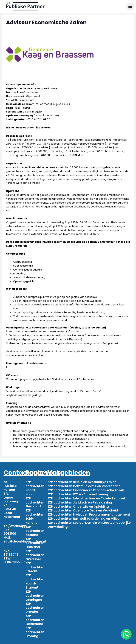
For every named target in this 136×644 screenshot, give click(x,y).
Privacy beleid (114, 640)
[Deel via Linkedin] (82, 155)
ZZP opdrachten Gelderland (35, 614)
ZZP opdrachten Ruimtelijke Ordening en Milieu (83, 517)
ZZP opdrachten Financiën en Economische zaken (86, 490)
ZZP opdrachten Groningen (35, 590)
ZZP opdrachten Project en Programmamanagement (89, 513)
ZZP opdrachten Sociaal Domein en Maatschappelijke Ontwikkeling (89, 523)
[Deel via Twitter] (79, 155)
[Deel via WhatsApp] (73, 155)
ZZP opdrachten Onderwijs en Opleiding (78, 505)
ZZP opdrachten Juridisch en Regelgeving (80, 501)
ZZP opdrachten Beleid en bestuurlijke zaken (82, 482)
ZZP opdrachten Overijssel (35, 552)
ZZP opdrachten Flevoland (35, 501)
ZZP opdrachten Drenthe (35, 602)
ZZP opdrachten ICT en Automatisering (78, 494)
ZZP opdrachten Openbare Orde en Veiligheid (83, 509)
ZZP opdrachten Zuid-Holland (35, 515)
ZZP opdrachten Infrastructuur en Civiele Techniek (87, 497)
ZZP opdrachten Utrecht (35, 563)
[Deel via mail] (76, 155)
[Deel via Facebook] (70, 155)
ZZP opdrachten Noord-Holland (35, 488)
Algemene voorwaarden (80, 640)
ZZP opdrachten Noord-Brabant (35, 577)
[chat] (126, 634)
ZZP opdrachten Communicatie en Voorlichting (84, 486)
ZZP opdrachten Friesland (35, 540)
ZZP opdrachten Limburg (35, 625)
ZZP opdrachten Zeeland (35, 528)
